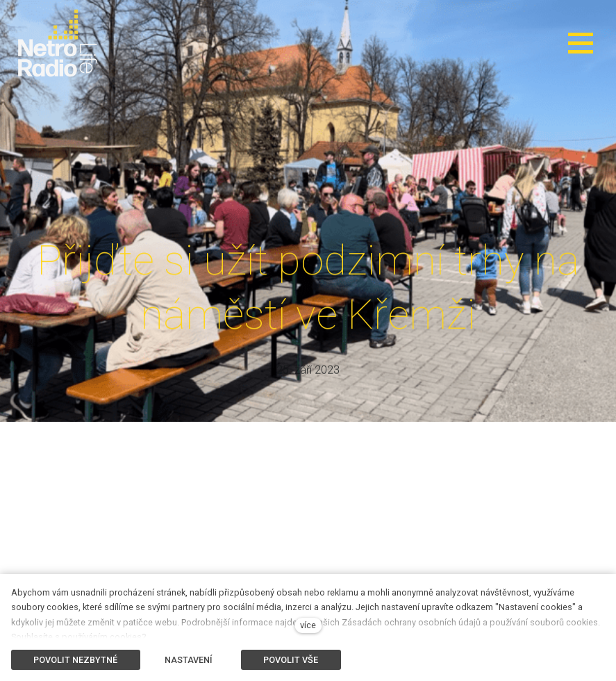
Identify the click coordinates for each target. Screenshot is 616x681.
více (308, 625)
